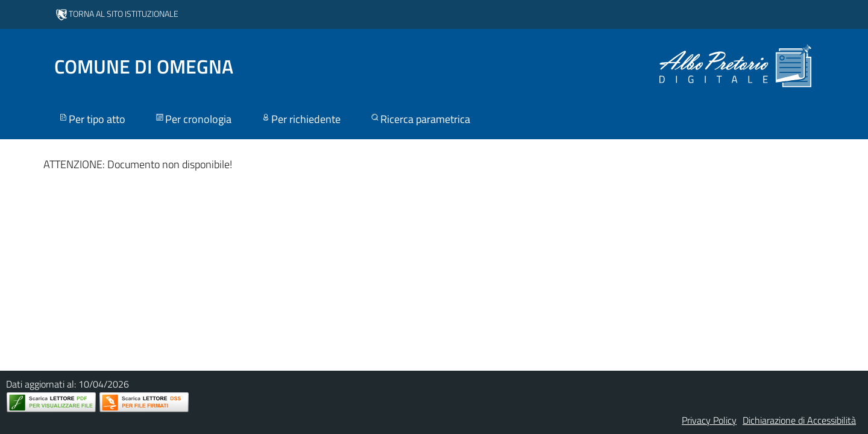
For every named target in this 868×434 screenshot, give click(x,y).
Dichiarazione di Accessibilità (799, 420)
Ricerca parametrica (420, 119)
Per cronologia (193, 119)
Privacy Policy (709, 420)
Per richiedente (300, 119)
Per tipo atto (92, 119)
